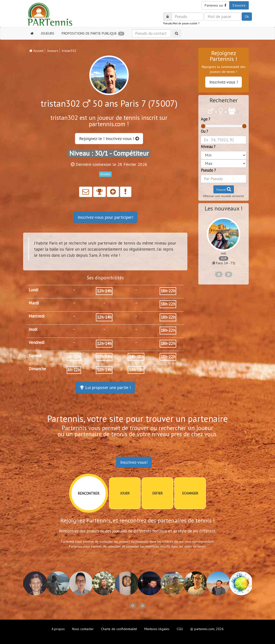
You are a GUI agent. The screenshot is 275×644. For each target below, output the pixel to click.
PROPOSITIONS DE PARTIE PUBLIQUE (93, 33)
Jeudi (33, 329)
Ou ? (204, 131)
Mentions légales (157, 629)
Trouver (224, 189)
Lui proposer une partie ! (105, 387)
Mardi (34, 303)
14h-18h (136, 357)
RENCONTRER (89, 493)
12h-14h (104, 291)
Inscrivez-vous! (134, 462)
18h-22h (168, 291)
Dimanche (37, 369)
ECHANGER (190, 493)
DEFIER (157, 493)
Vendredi (37, 342)
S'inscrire (239, 5)
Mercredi (37, 316)
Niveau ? (208, 147)
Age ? (206, 119)
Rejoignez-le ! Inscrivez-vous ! (109, 138)
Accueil (36, 51)
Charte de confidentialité (119, 629)
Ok (247, 17)
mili (224, 253)
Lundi (33, 290)
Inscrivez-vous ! (224, 82)
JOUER (125, 493)
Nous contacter (83, 629)
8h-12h (74, 357)
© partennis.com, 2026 (207, 629)
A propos (58, 629)
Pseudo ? (208, 170)
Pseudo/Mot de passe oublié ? (181, 23)
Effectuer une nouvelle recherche (224, 196)
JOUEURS (48, 33)
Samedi (35, 356)
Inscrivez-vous (105, 217)
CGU (180, 629)
